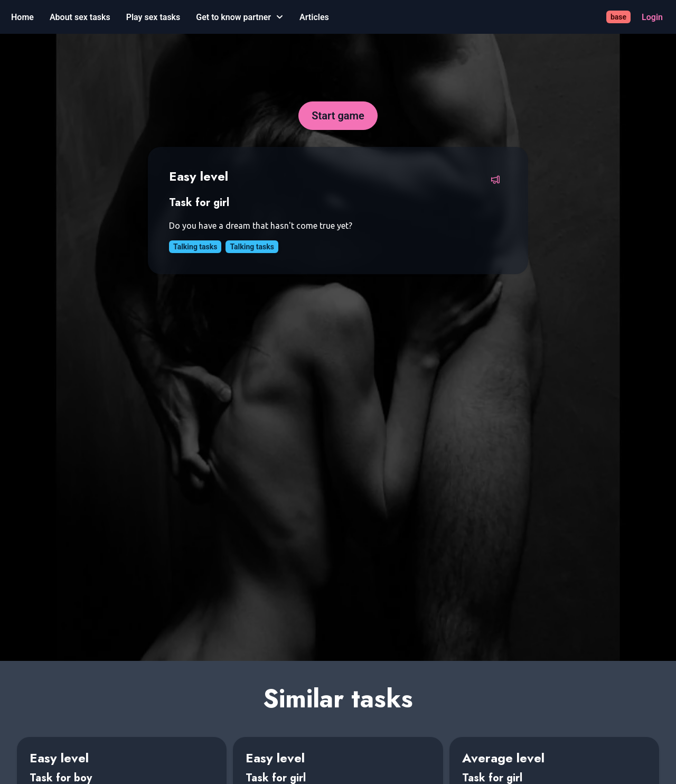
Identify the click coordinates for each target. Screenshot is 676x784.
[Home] (22, 17)
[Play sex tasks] (153, 17)
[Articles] (314, 17)
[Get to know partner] (240, 17)
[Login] (652, 17)
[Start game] (338, 116)
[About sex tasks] (80, 17)
